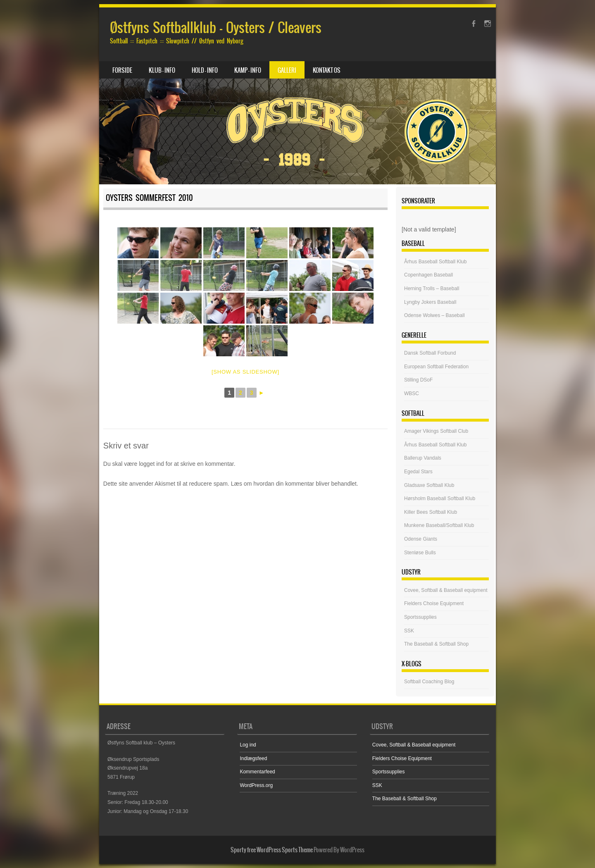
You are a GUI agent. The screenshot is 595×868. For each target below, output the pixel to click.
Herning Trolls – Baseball (432, 289)
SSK (409, 631)
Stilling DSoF (418, 380)
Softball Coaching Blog (429, 682)
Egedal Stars (418, 472)
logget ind (151, 464)
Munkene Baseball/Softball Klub (439, 525)
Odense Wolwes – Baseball (434, 315)
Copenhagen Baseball (428, 275)
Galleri (287, 70)
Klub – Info (162, 70)
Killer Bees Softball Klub (431, 512)
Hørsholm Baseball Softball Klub (440, 498)
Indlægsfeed (253, 758)
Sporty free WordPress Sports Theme (272, 850)
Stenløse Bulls (420, 553)
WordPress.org (256, 785)
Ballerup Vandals (423, 458)
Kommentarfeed (257, 772)
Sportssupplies (420, 617)
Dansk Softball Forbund (430, 353)
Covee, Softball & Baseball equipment (446, 590)
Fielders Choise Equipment (434, 603)
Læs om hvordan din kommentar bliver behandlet (294, 484)
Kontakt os (327, 70)
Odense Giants (421, 539)
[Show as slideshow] (245, 372)
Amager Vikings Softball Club (436, 431)
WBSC (412, 393)
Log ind (248, 745)
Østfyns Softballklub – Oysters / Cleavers (216, 27)
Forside (122, 70)
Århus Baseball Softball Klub (435, 262)
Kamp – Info (248, 70)
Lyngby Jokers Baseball (430, 302)
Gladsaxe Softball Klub (429, 485)
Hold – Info (205, 70)
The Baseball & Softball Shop (436, 644)
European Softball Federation (436, 367)
